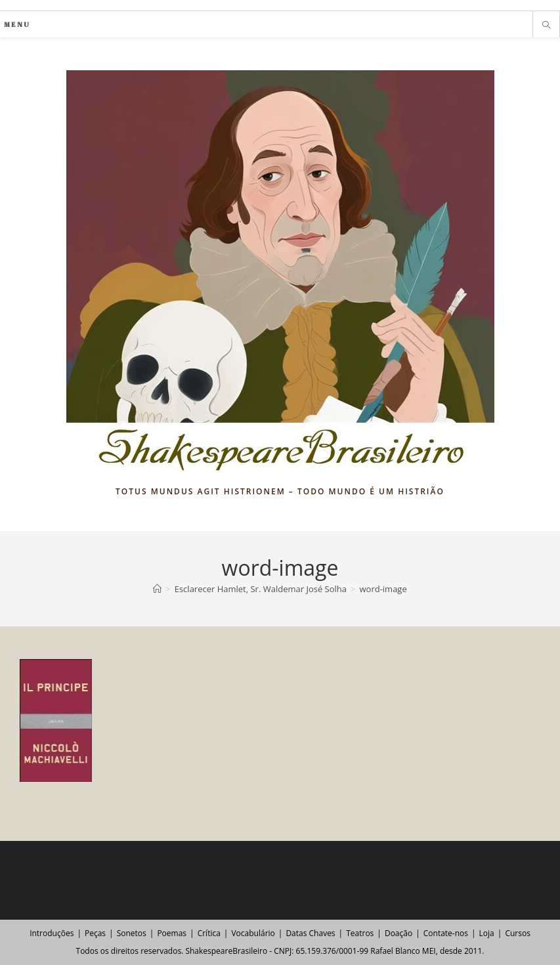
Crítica (209, 933)
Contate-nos (446, 933)
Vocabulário (253, 933)
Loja (487, 933)
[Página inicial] (157, 589)
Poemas (172, 933)
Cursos (517, 933)
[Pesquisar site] (546, 26)
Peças (95, 933)
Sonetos (132, 933)
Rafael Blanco (395, 951)
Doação (398, 933)
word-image (383, 589)
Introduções (52, 933)
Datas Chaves (310, 933)
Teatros (360, 933)
